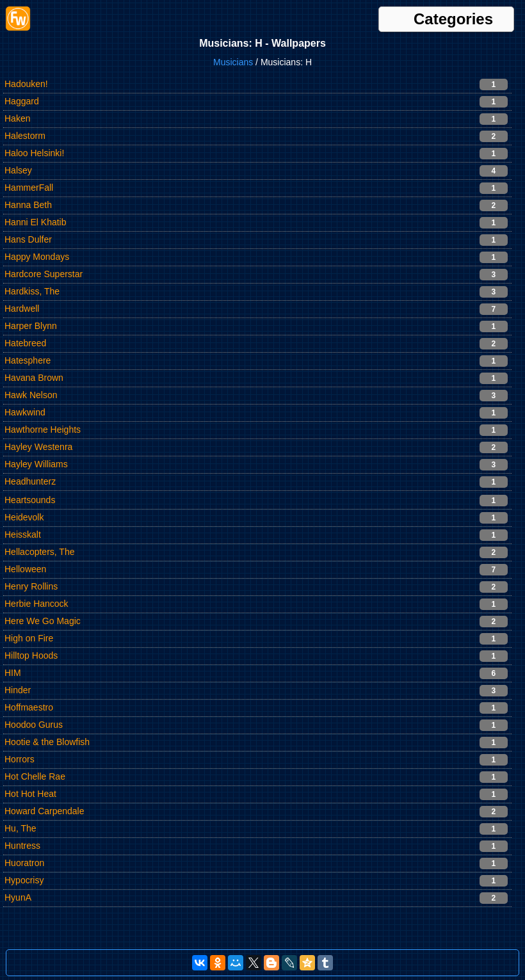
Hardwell (22, 309)
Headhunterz (30, 481)
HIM (13, 673)
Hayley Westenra (38, 447)
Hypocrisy (24, 880)
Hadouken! (26, 84)
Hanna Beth (28, 205)
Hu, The (20, 828)
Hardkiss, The (32, 291)
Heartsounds (30, 500)
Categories (453, 19)
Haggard (22, 101)
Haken (17, 118)
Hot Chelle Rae (35, 776)
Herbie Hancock (36, 604)
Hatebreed (25, 343)
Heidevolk (24, 517)
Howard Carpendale (44, 811)
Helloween (25, 569)
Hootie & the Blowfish (47, 742)
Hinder (18, 690)
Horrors (20, 759)
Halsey (18, 170)
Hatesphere (28, 360)
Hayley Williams (36, 464)
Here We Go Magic (43, 621)
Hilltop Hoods (31, 655)
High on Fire (29, 638)
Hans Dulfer (28, 239)
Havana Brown (34, 378)
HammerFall (29, 188)
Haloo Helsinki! (34, 153)
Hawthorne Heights (43, 430)
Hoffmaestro (29, 707)
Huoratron (24, 863)
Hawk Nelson (31, 395)
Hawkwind (25, 412)
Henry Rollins (31, 586)
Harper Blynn (31, 326)
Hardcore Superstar (44, 274)
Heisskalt (23, 534)
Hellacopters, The (39, 552)
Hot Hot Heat (30, 794)
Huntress (22, 846)
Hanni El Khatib (36, 222)
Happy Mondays (37, 257)
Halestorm (25, 136)
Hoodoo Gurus (34, 725)
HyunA (18, 897)
